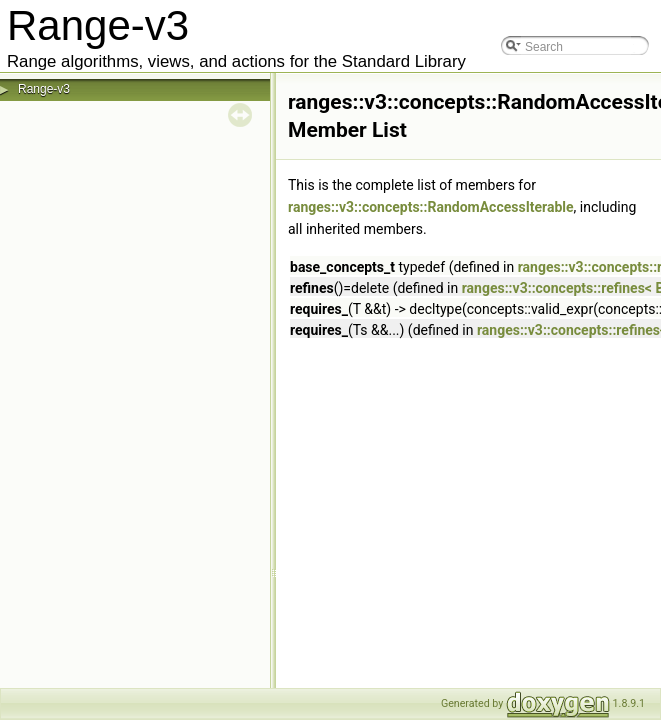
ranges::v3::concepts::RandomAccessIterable (431, 207)
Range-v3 (44, 89)
